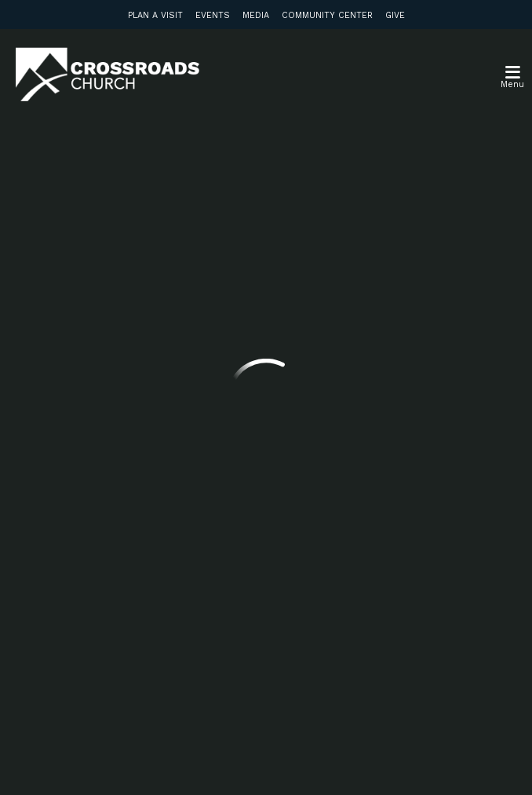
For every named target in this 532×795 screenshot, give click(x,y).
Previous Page (140, 266)
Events (213, 15)
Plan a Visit (155, 15)
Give (395, 15)
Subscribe (124, 642)
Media (256, 15)
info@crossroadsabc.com (142, 388)
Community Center (327, 15)
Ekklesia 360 (266, 762)
